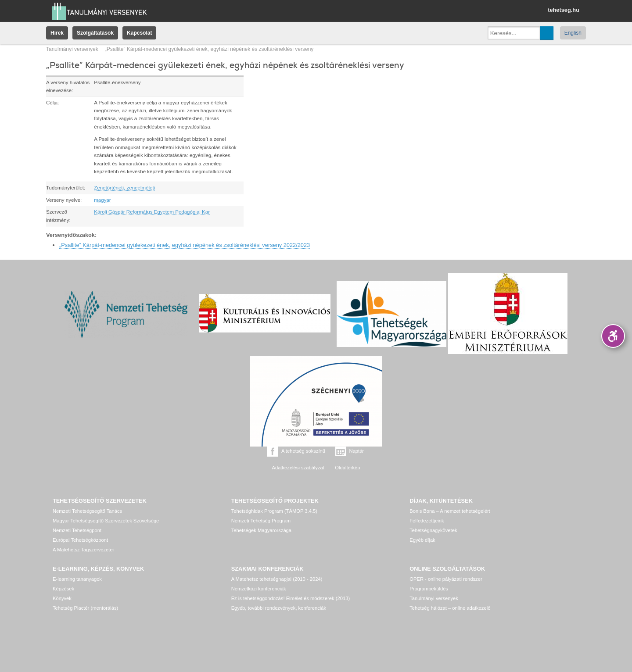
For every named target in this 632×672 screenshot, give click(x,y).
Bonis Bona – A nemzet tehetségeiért (450, 511)
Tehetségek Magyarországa (261, 530)
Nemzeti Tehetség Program (261, 521)
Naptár (357, 451)
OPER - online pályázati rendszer (446, 579)
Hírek (57, 33)
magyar (102, 200)
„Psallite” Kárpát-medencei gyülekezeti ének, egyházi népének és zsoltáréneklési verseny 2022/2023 (185, 245)
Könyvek (62, 598)
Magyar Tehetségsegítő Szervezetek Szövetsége (106, 521)
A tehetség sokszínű (303, 451)
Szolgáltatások (95, 33)
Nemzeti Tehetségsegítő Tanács (87, 511)
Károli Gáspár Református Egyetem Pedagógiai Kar (152, 212)
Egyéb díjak (422, 540)
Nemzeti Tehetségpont (77, 530)
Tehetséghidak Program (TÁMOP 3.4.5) (274, 511)
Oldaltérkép (347, 468)
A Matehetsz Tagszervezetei (83, 550)
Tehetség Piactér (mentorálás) (85, 608)
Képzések (63, 589)
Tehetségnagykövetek (433, 530)
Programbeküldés (429, 589)
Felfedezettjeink (427, 521)
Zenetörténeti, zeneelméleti (124, 188)
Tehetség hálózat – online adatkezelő (450, 608)
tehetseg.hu (564, 10)
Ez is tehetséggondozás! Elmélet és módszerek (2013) (291, 598)
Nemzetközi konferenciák (259, 589)
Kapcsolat (139, 33)
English (573, 33)
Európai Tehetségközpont (80, 540)
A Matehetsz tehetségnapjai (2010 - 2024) (277, 579)
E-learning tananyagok (77, 579)
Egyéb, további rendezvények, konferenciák (279, 608)
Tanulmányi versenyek (72, 49)
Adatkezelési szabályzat (298, 468)
